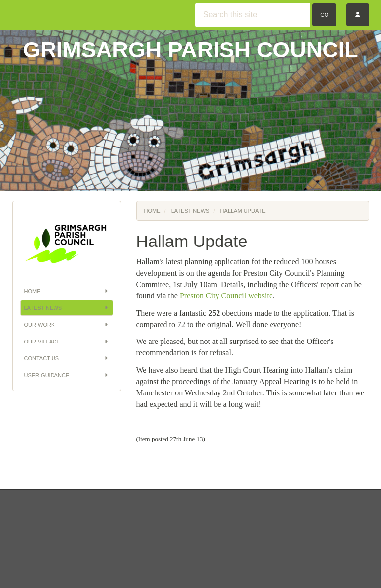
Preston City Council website (226, 296)
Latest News (67, 308)
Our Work (67, 325)
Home (67, 291)
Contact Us (67, 358)
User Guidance (67, 375)
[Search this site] (253, 15)
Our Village (67, 342)
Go (324, 15)
